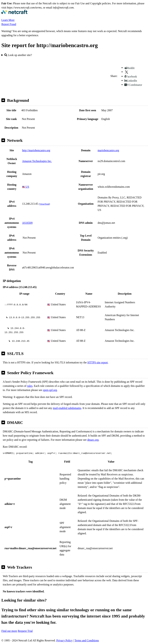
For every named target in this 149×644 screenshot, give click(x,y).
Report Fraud (9, 24)
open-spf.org (50, 390)
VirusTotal (44, 204)
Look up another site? (18, 55)
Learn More (8, 20)
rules (30, 386)
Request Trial (25, 631)
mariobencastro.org (108, 150)
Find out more (9, 631)
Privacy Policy (64, 640)
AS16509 (27, 223)
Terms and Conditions (87, 640)
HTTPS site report (98, 362)
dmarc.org (93, 440)
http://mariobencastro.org (36, 150)
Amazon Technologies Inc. (37, 161)
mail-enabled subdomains (67, 408)
